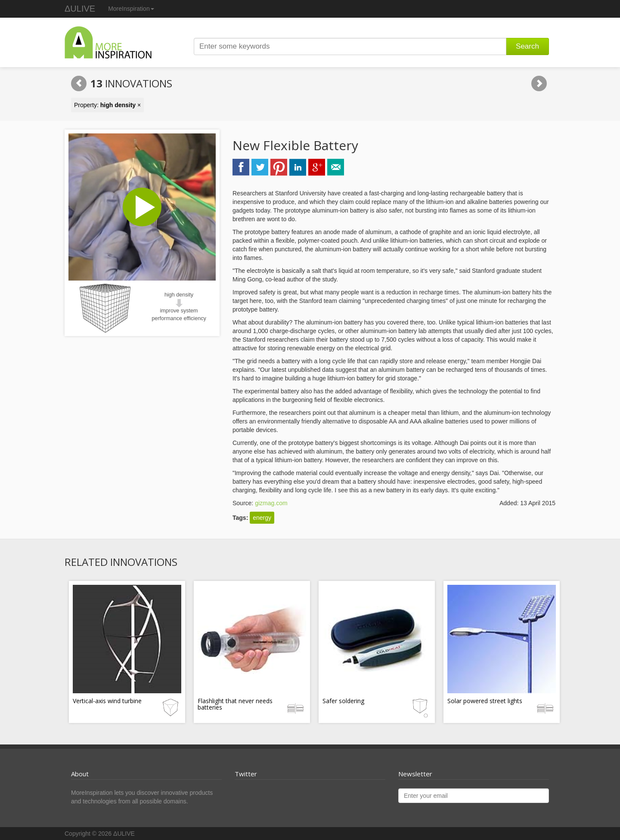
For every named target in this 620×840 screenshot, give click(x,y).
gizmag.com (271, 503)
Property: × (107, 105)
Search (527, 46)
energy (262, 518)
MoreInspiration (131, 9)
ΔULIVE (80, 9)
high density (179, 295)
